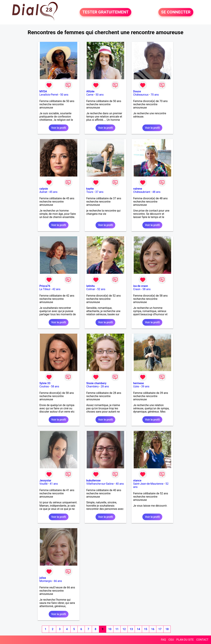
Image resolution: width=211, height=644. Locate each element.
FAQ (163, 640)
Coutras (44, 386)
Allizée (90, 91)
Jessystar (45, 480)
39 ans (145, 386)
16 (153, 629)
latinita (91, 286)
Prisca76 (45, 286)
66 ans (58, 581)
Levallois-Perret (49, 95)
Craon (137, 289)
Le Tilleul (45, 289)
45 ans (53, 192)
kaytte (90, 189)
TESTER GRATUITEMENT (105, 12)
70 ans (155, 95)
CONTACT (202, 640)
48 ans (157, 192)
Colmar (91, 289)
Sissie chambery (96, 383)
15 (146, 629)
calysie (44, 189)
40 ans (120, 484)
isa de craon (141, 286)
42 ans (56, 289)
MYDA (43, 91)
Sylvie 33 (45, 383)
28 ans (105, 386)
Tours (90, 192)
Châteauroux (141, 95)
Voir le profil (59, 128)
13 (131, 629)
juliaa (43, 578)
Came (90, 95)
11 (117, 629)
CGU (171, 640)
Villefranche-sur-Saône (100, 484)
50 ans (64, 95)
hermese (138, 383)
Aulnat (43, 192)
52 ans (101, 289)
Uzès (136, 386)
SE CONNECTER (176, 12)
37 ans (99, 192)
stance (137, 480)
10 (110, 629)
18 (167, 629)
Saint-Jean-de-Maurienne (148, 484)
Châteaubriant (142, 192)
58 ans (146, 289)
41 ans (54, 484)
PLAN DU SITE (185, 640)
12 (124, 629)
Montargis (45, 581)
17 (160, 629)
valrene (138, 189)
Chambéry (93, 386)
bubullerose (93, 480)
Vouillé (43, 484)
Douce (137, 91)
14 (138, 629)
